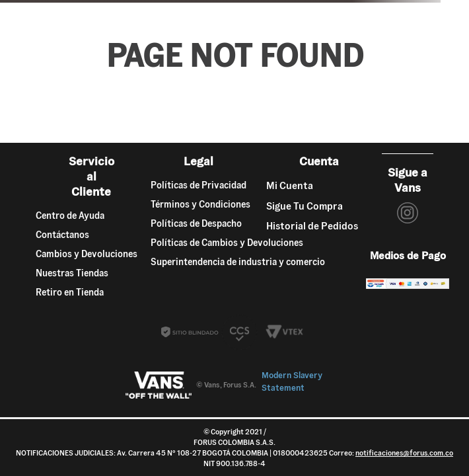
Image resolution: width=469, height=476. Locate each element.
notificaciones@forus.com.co (404, 453)
